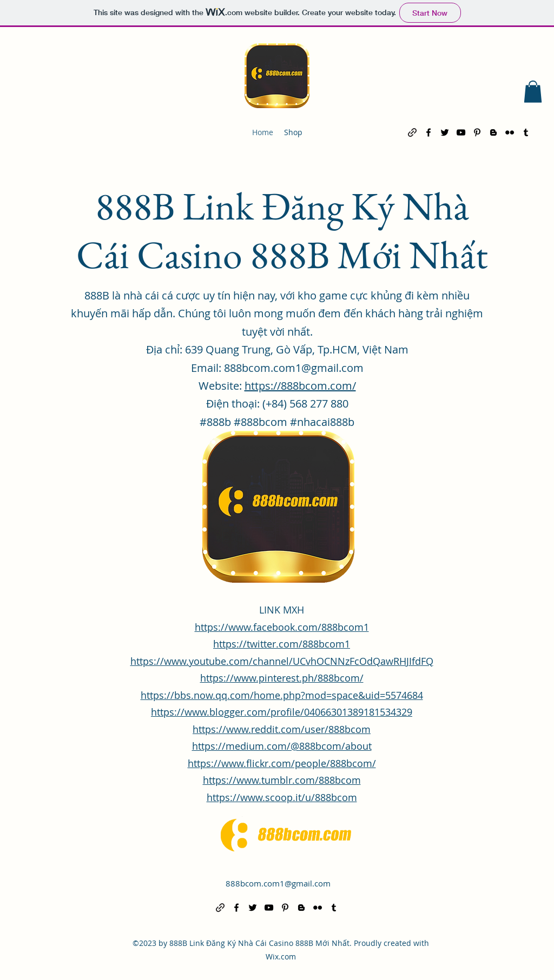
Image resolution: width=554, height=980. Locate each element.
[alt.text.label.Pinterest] (477, 132)
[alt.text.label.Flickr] (510, 132)
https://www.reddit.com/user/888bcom (282, 729)
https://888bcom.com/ (300, 386)
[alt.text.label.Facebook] (428, 132)
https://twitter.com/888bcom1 (282, 644)
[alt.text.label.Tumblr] (526, 132)
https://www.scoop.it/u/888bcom (282, 797)
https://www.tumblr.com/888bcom (282, 780)
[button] (533, 92)
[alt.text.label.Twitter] (445, 132)
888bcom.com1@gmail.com (278, 883)
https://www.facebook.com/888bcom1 (282, 627)
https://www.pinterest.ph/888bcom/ (282, 678)
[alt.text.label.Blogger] (493, 132)
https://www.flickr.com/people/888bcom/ (282, 763)
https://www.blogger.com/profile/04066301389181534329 (282, 712)
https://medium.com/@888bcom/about (282, 746)
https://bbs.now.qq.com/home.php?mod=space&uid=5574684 (282, 695)
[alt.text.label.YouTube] (461, 132)
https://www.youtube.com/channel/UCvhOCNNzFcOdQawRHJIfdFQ (282, 661)
